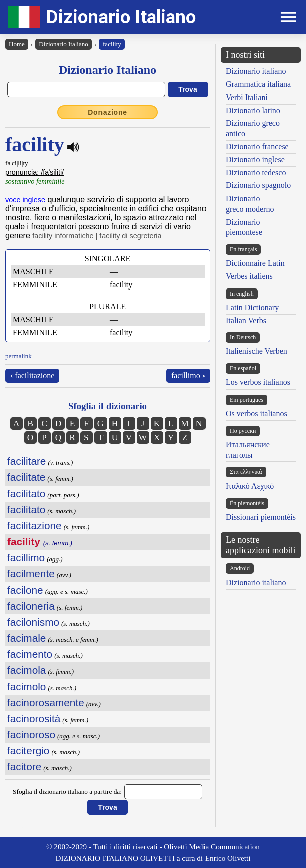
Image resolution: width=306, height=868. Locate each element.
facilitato (26, 493)
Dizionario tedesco (256, 173)
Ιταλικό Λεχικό (250, 486)
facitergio (28, 751)
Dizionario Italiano (121, 17)
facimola (26, 670)
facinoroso (31, 735)
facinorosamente (46, 702)
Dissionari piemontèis (261, 517)
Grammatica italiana (258, 84)
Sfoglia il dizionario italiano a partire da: (67, 791)
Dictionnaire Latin (255, 263)
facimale (26, 638)
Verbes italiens (249, 276)
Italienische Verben (257, 351)
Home (17, 44)
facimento (30, 654)
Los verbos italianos (258, 382)
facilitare (26, 461)
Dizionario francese (257, 147)
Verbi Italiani (247, 97)
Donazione (108, 112)
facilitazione (34, 525)
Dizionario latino (253, 110)
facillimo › (188, 376)
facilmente (31, 574)
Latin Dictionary (252, 307)
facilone (25, 590)
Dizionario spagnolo (258, 185)
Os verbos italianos (257, 413)
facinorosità (34, 718)
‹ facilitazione (32, 376)
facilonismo (33, 622)
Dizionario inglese (255, 160)
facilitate (26, 477)
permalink (18, 356)
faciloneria (31, 606)
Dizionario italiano (256, 71)
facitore (24, 767)
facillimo (26, 558)
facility (112, 44)
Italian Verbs (246, 320)
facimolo (26, 686)
